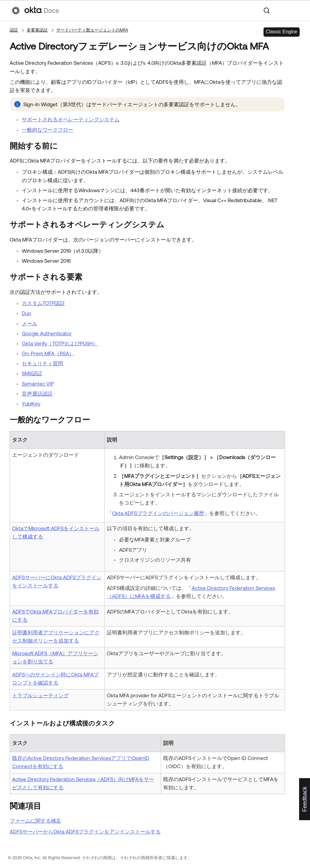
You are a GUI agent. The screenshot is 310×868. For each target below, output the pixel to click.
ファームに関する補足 (35, 821)
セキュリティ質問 (42, 363)
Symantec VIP (38, 384)
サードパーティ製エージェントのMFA (92, 30)
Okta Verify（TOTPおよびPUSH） (60, 344)
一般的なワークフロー (48, 130)
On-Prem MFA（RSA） (48, 353)
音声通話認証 (37, 394)
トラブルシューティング (40, 695)
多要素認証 (37, 30)
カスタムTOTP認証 (43, 303)
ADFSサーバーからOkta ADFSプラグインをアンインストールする (85, 832)
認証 (14, 30)
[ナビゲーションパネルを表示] (296, 11)
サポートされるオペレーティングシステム (71, 120)
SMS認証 (32, 373)
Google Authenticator (47, 334)
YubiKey (31, 404)
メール (30, 324)
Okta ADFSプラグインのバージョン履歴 (158, 513)
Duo (26, 313)
